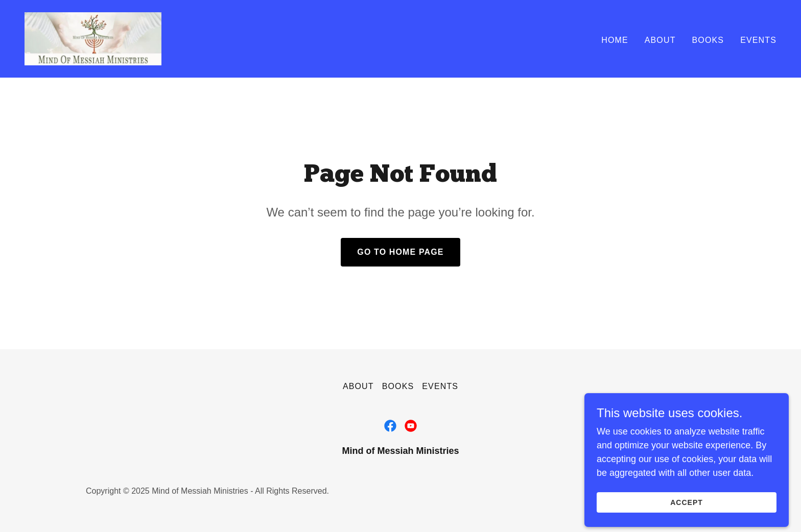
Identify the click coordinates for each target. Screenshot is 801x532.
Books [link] (708, 40)
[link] (93, 38)
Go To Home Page (400, 252)
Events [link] (758, 40)
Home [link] (615, 40)
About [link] (660, 40)
